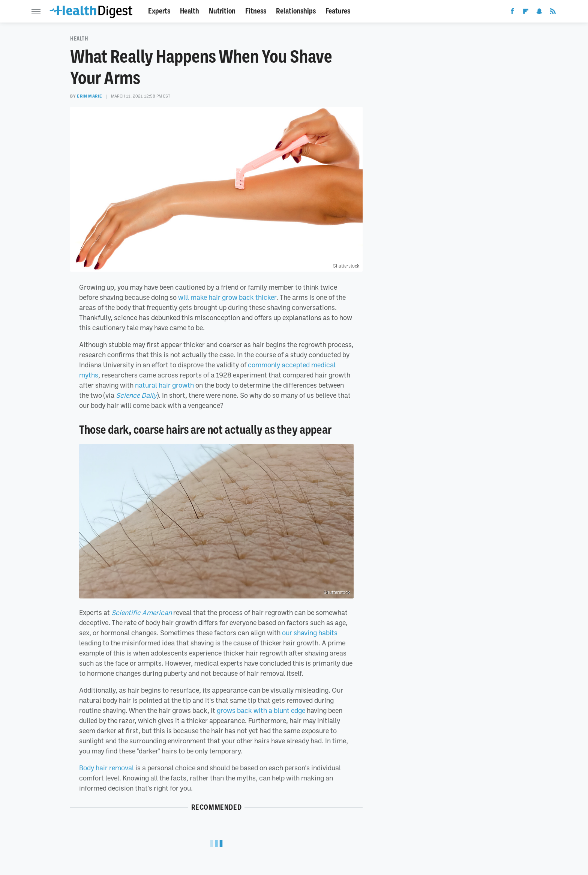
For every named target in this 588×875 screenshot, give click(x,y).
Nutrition (222, 11)
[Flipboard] (526, 13)
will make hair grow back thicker (227, 297)
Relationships (296, 11)
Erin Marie (89, 96)
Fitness (256, 11)
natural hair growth (164, 385)
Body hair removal (106, 768)
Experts (159, 11)
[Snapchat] (539, 13)
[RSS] (553, 13)
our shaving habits (310, 633)
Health (190, 11)
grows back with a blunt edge (261, 710)
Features (338, 11)
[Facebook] (512, 13)
